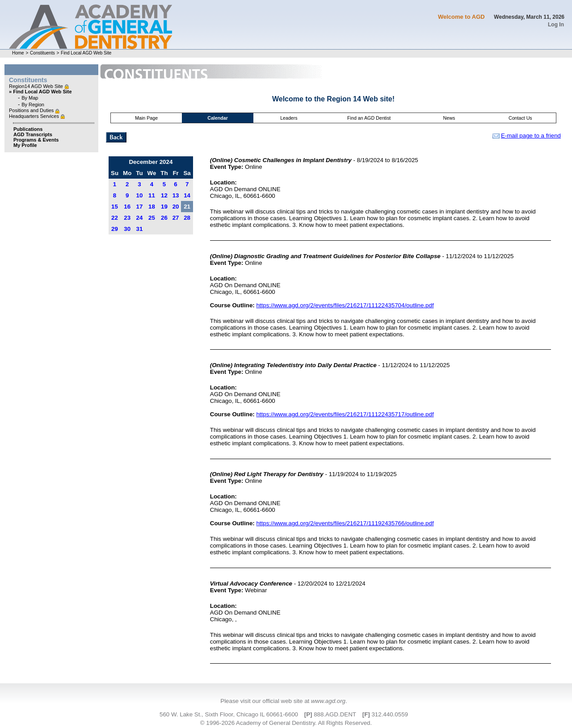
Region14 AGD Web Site (37, 86)
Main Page (146, 118)
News (449, 118)
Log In (556, 25)
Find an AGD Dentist (369, 118)
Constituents (42, 53)
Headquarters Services (35, 116)
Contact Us (520, 118)
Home (18, 53)
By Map (30, 98)
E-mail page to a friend (527, 136)
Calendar (218, 118)
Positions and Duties (32, 110)
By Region (33, 105)
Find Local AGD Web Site (86, 53)
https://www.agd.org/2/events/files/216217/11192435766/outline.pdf (345, 523)
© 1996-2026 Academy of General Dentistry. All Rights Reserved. (286, 723)
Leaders (289, 118)
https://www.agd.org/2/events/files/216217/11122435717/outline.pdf (345, 414)
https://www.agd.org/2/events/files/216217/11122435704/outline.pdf (345, 305)
